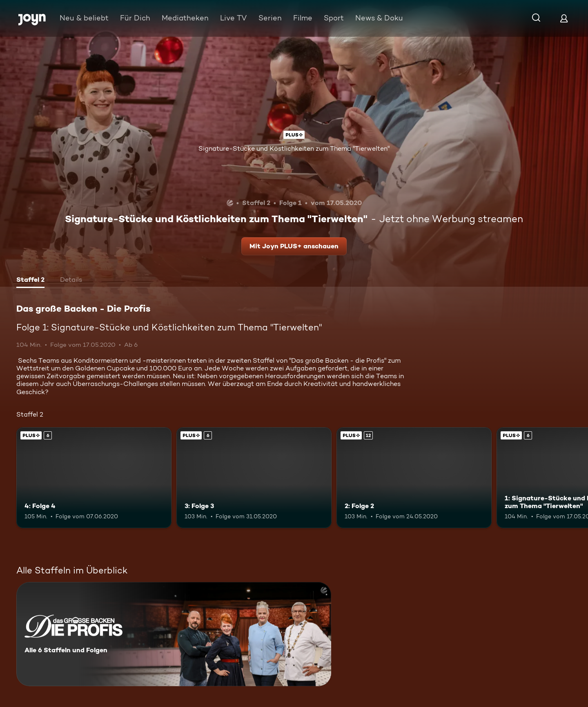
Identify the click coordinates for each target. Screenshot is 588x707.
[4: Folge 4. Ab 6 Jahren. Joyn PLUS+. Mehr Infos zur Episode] (94, 478)
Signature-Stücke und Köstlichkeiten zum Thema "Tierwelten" (294, 148)
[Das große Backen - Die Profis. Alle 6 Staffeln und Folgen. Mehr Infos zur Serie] (174, 634)
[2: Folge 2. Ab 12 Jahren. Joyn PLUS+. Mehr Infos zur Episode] (414, 478)
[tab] (30, 281)
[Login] (564, 18)
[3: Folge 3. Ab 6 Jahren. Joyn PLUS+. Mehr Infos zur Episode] (254, 478)
